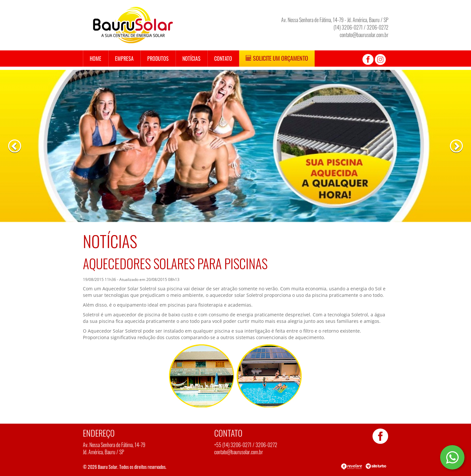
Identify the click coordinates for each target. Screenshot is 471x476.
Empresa (124, 59)
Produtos (158, 59)
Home (96, 59)
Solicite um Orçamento (277, 58)
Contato (223, 59)
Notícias (191, 59)
